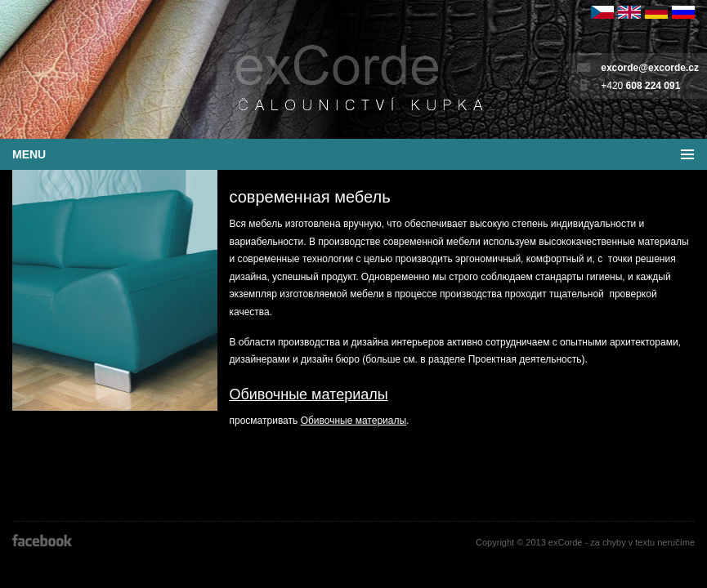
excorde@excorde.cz (650, 68)
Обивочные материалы (309, 394)
